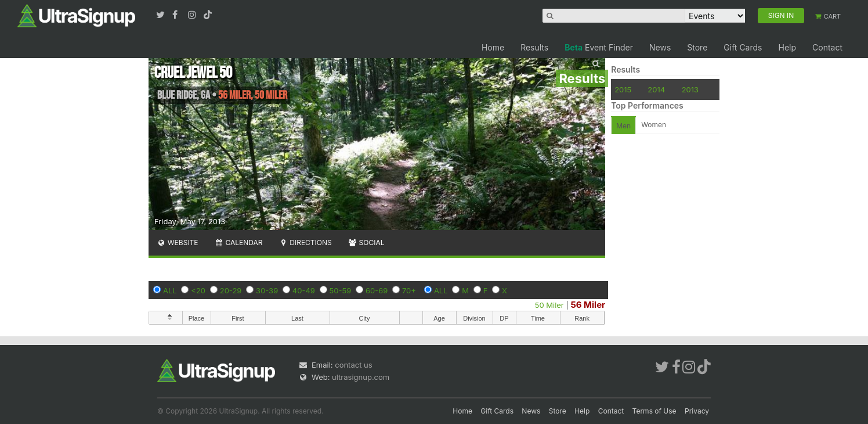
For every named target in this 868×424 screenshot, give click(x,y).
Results (534, 47)
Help (787, 47)
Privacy (697, 411)
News (660, 47)
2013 (690, 89)
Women (654, 125)
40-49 (304, 290)
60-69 (377, 290)
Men (623, 126)
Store (697, 47)
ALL (170, 290)
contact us (353, 365)
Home (493, 47)
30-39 (267, 290)
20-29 (231, 290)
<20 (198, 290)
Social (366, 242)
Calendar (239, 242)
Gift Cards (743, 47)
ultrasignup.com (361, 377)
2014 (656, 89)
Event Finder (599, 47)
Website (178, 242)
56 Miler (588, 305)
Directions (305, 242)
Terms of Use (654, 411)
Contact (827, 47)
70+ (409, 290)
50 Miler (549, 305)
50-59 (341, 290)
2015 (623, 89)
